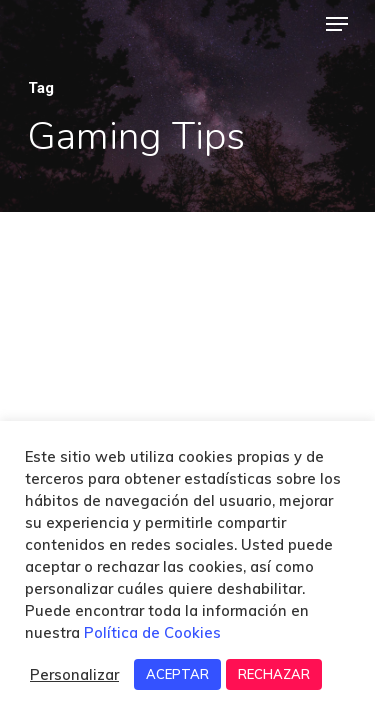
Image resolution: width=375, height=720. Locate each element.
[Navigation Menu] (337, 24)
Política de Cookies (152, 632)
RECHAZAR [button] (274, 674)
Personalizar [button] (74, 675)
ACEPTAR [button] (177, 674)
